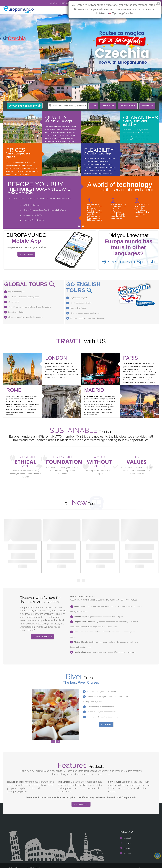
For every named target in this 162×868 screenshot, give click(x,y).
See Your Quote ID (129, 106)
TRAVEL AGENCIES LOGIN (93, 864)
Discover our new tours (42, 634)
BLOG (151, 860)
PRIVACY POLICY (129, 864)
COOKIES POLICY (146, 864)
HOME (114, 860)
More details (106, 716)
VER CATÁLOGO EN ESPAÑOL (53, 3)
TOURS (135, 860)
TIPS (143, 860)
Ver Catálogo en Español (24, 105)
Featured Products (81, 796)
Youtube (125, 845)
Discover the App (26, 254)
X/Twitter (125, 840)
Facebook (125, 830)
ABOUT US (124, 860)
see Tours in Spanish (128, 262)
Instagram (125, 835)
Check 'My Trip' (110, 106)
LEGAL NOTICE (113, 864)
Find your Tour (148, 106)
